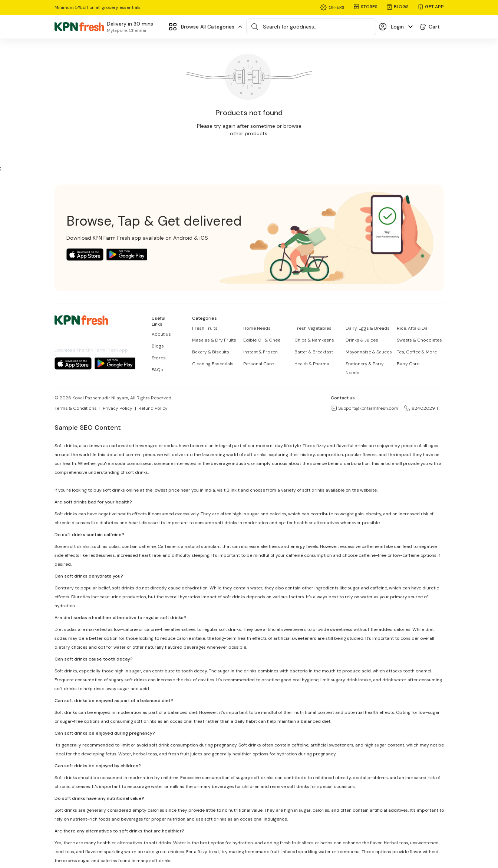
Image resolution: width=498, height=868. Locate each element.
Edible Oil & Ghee (262, 340)
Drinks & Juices (362, 340)
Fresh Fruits (205, 328)
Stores (159, 358)
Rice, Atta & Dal (413, 328)
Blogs (158, 346)
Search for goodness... (290, 27)
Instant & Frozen (260, 352)
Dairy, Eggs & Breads (368, 328)
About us (161, 334)
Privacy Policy (118, 408)
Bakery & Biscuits (211, 352)
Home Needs (257, 328)
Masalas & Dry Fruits (214, 340)
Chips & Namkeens (314, 340)
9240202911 (421, 408)
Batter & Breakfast (314, 352)
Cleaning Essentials (213, 364)
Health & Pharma (312, 364)
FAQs (157, 370)
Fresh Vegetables (313, 328)
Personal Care (258, 364)
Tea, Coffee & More (417, 352)
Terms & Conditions (76, 408)
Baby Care (408, 364)
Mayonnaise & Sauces (369, 352)
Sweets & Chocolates (419, 340)
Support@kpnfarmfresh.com (365, 408)
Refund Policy (153, 408)
